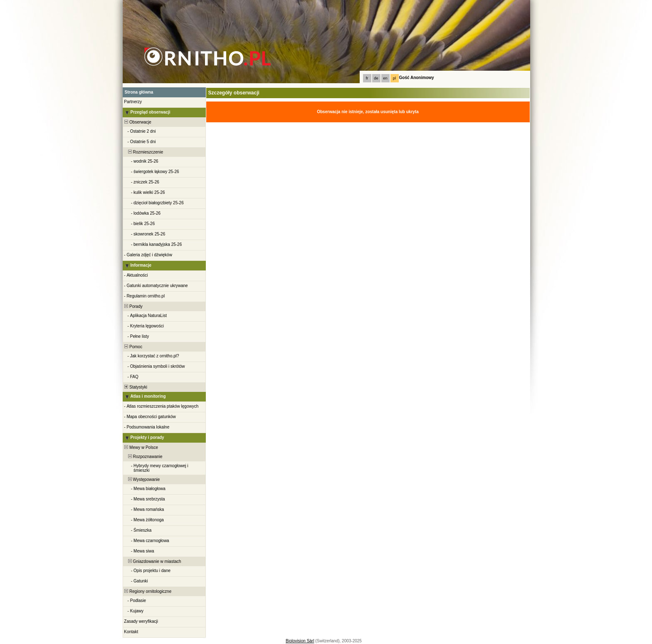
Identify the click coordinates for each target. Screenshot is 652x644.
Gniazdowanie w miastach (152, 561)
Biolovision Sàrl (300, 641)
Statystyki (135, 387)
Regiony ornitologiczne (148, 591)
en (385, 78)
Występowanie (142, 479)
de (376, 78)
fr (367, 78)
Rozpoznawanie (143, 457)
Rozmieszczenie (143, 152)
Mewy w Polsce (141, 447)
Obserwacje (137, 122)
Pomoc (133, 347)
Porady (133, 306)
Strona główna (139, 92)
